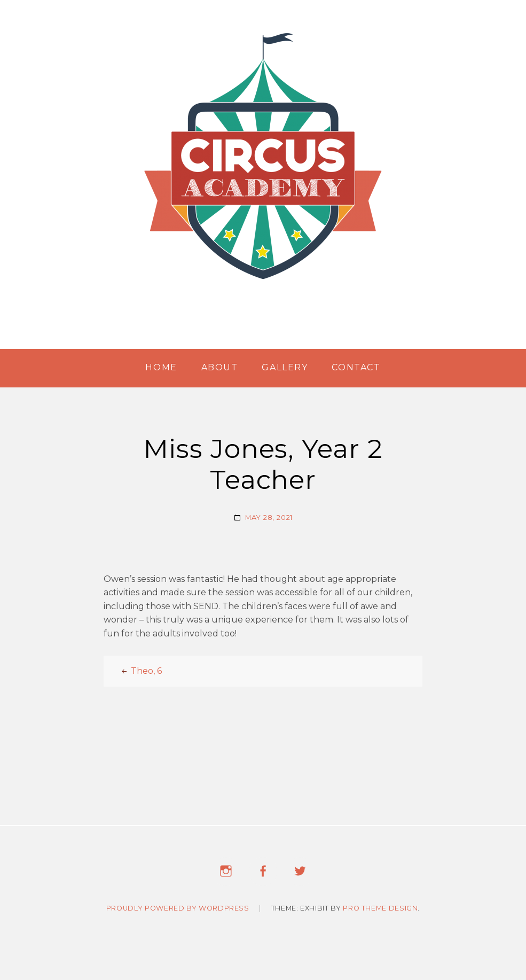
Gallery (285, 367)
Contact (356, 367)
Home (161, 367)
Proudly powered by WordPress (178, 910)
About (220, 367)
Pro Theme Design (380, 910)
